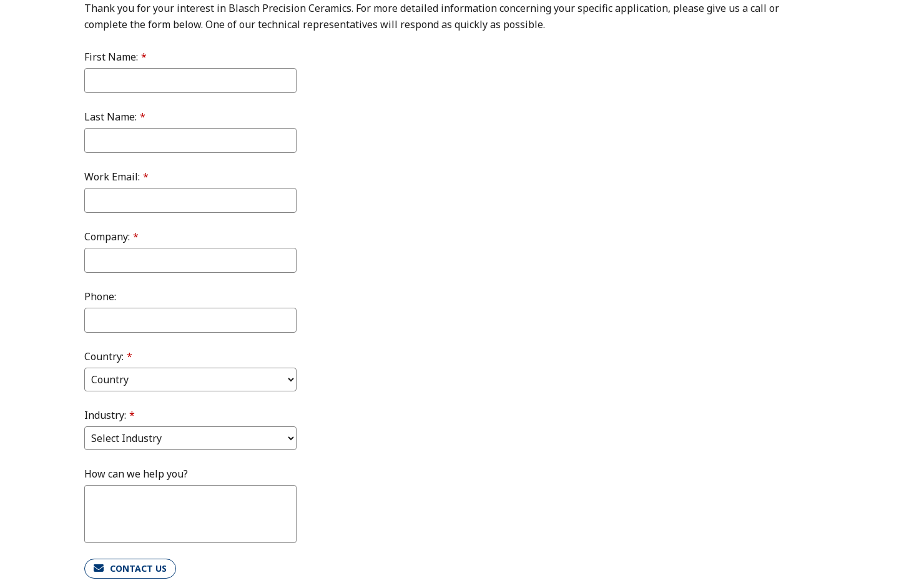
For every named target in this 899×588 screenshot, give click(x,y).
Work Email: (116, 177)
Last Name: (115, 117)
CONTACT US (138, 568)
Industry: (110, 415)
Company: (111, 237)
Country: (108, 356)
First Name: (115, 57)
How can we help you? (136, 474)
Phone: (100, 296)
